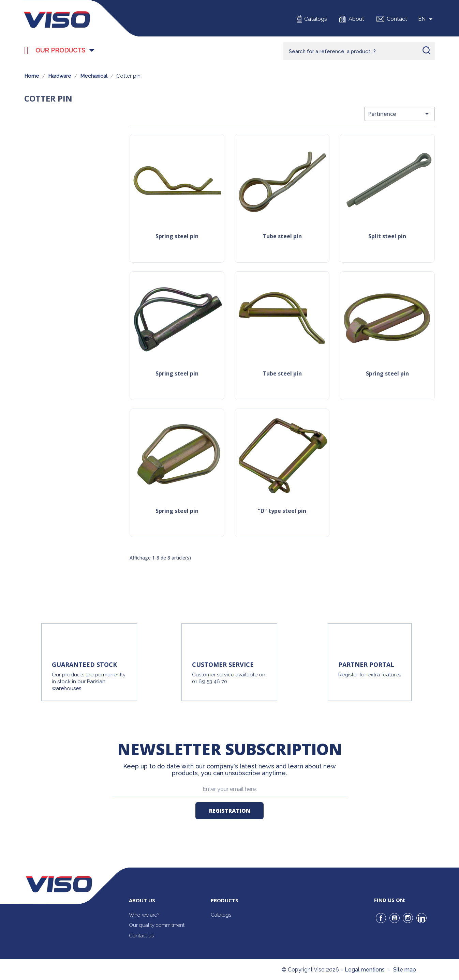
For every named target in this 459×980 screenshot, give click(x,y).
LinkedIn (421, 918)
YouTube (395, 918)
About (356, 19)
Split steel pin (387, 237)
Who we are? (144, 915)
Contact (397, 19)
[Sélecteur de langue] (426, 19)
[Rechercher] (359, 51)
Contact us (141, 936)
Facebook (381, 918)
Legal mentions (365, 970)
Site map (405, 970)
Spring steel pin (177, 237)
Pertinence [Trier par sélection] (399, 114)
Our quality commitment (157, 925)
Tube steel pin (282, 237)
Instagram (408, 918)
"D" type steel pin (282, 511)
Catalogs (316, 19)
